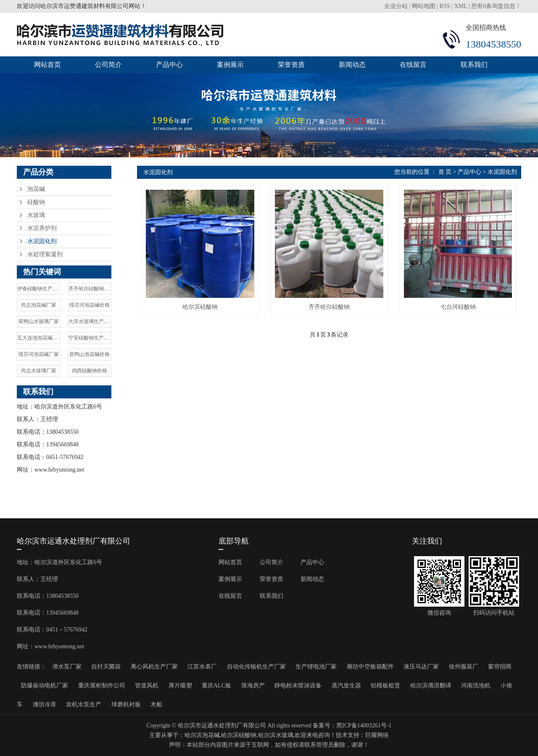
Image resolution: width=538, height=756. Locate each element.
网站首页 (47, 65)
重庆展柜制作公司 (102, 686)
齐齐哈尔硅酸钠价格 (90, 289)
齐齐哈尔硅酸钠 (329, 307)
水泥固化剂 (42, 241)
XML (461, 6)
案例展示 (230, 65)
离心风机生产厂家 (154, 667)
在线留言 (413, 65)
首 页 (445, 172)
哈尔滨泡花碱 (202, 735)
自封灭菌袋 (106, 667)
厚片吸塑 (180, 686)
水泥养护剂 (42, 228)
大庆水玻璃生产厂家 (90, 321)
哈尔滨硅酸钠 (200, 307)
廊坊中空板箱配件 (370, 667)
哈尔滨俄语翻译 (431, 686)
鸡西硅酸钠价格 (90, 371)
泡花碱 (36, 189)
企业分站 (396, 6)
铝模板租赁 (385, 686)
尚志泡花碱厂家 (39, 305)
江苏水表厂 (202, 667)
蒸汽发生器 (346, 686)
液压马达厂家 (421, 667)
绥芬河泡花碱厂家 (39, 354)
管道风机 (147, 686)
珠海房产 (253, 686)
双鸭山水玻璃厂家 (39, 321)
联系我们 (474, 65)
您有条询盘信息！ (496, 6)
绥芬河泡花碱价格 (90, 305)
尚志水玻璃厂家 (39, 371)
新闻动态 (352, 65)
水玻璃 (36, 215)
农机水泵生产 (84, 704)
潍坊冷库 (45, 704)
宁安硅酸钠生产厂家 (90, 338)
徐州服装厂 (464, 667)
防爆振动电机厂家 (45, 686)
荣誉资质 (291, 65)
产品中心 (169, 65)
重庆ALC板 (216, 686)
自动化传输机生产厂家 (256, 667)
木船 (156, 704)
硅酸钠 (36, 202)
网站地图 (424, 6)
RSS (445, 6)
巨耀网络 (377, 735)
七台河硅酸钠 (458, 307)
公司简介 (108, 65)
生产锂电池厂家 (316, 667)
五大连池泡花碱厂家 (39, 338)
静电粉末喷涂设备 (298, 686)
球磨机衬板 (126, 704)
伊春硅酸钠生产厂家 (39, 289)
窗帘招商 (500, 667)
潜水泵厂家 (67, 667)
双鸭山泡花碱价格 (90, 354)
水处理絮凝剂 (45, 254)
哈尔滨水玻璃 (276, 735)
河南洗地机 (476, 686)
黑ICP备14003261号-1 (364, 725)
